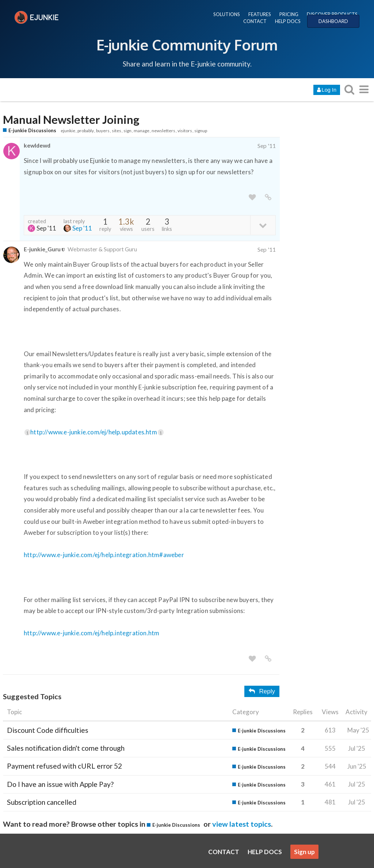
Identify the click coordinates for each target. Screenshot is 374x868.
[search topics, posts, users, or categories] (349, 89)
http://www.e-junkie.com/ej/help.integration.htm (91, 633)
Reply (262, 691)
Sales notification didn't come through (66, 748)
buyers (103, 131)
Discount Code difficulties (48, 730)
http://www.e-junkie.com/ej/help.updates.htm (97, 432)
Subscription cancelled (42, 802)
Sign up (304, 852)
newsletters (163, 131)
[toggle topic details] (263, 225)
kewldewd (37, 145)
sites (117, 131)
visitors (185, 131)
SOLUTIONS (227, 14)
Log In (327, 90)
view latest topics (242, 824)
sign (127, 131)
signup (201, 131)
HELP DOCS (288, 21)
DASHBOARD (333, 21)
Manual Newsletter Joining (71, 120)
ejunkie (68, 131)
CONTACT (255, 21)
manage (142, 131)
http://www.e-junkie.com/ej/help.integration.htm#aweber (104, 555)
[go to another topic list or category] (364, 89)
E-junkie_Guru (42, 249)
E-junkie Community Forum (187, 45)
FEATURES (260, 14)
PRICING (289, 14)
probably (86, 131)
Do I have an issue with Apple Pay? (60, 784)
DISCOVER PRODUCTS (332, 14)
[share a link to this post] (268, 197)
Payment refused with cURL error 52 (64, 766)
